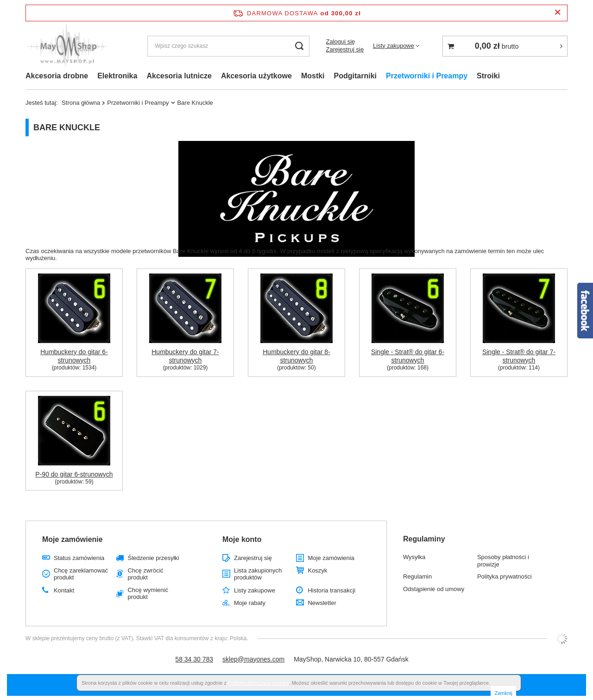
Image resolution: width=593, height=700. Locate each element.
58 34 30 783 (194, 659)
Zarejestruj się (345, 49)
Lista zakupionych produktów (258, 574)
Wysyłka (414, 557)
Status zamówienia (79, 558)
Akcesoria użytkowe (256, 76)
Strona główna (81, 103)
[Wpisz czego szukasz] (228, 46)
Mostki (313, 76)
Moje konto (242, 539)
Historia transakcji (331, 590)
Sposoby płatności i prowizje (503, 561)
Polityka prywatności (505, 576)
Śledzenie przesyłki (153, 558)
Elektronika (117, 76)
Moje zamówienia (331, 558)
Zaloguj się (340, 41)
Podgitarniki (355, 76)
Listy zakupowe (394, 46)
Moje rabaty (250, 603)
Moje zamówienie (73, 539)
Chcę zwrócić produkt (145, 574)
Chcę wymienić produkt (148, 594)
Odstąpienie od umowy (434, 589)
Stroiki (488, 76)
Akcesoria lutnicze (179, 76)
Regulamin (417, 576)
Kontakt (64, 590)
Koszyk (317, 570)
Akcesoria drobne (57, 76)
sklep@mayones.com (253, 659)
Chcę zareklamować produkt (81, 574)
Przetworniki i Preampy (427, 76)
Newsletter (322, 603)
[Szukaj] (299, 46)
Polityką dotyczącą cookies (258, 683)
